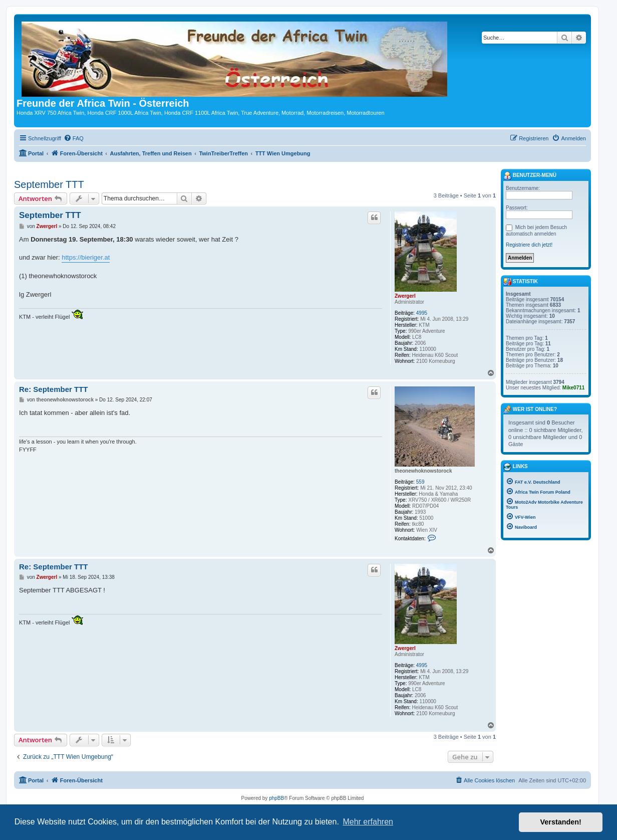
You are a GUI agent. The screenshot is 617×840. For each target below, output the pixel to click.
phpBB (276, 798)
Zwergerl (405, 296)
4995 (422, 313)
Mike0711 (573, 388)
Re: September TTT (54, 389)
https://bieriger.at (86, 257)
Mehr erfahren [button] (368, 822)
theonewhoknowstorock (423, 471)
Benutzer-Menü (530, 176)
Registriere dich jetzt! (529, 245)
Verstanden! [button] (561, 822)
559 (420, 482)
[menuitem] (74, 138)
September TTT (49, 184)
